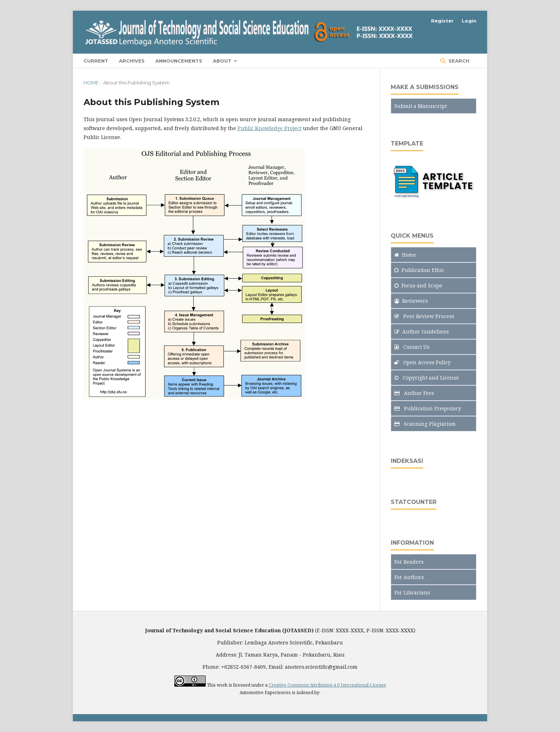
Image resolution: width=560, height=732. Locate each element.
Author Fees (414, 393)
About (223, 61)
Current (96, 61)
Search (458, 61)
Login (469, 21)
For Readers (409, 562)
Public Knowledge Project (269, 128)
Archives (132, 61)
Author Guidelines (422, 332)
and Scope (418, 285)
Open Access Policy (422, 362)
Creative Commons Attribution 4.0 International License (327, 685)
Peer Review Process (424, 316)
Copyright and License (427, 378)
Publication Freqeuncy (428, 408)
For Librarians (412, 592)
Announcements (179, 61)
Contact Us (412, 347)
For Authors (409, 577)
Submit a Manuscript (421, 106)
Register (442, 21)
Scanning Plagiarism (425, 424)
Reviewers (411, 301)
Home (91, 83)
